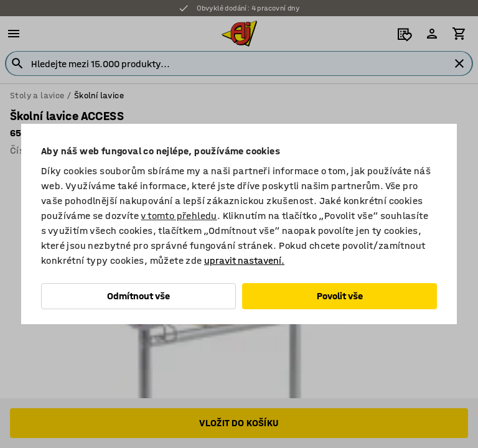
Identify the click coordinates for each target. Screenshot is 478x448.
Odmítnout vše (138, 296)
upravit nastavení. (244, 260)
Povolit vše (340, 296)
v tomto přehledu (179, 216)
